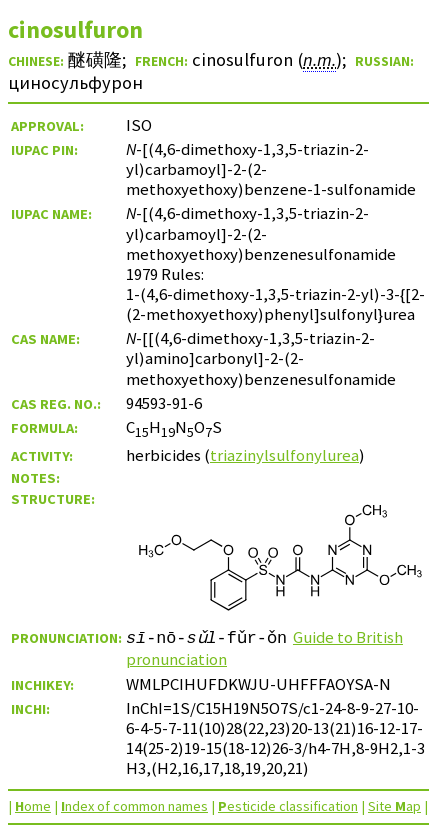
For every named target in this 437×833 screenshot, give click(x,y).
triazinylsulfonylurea (284, 455)
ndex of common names (134, 806)
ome (33, 806)
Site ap (394, 806)
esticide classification (288, 806)
